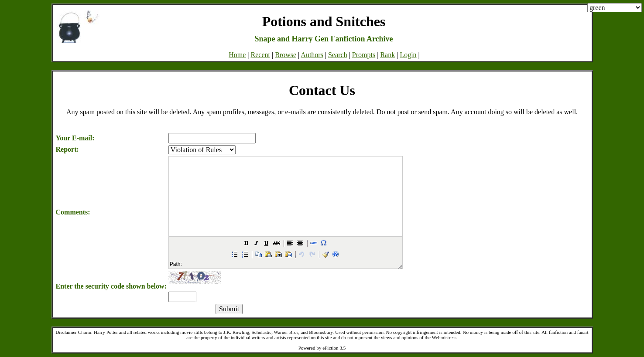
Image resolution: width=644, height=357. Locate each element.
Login (408, 55)
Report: (67, 149)
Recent (260, 55)
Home (237, 55)
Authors (312, 55)
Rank (387, 55)
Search (338, 55)
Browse (286, 55)
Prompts (364, 55)
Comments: (73, 212)
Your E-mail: (75, 138)
